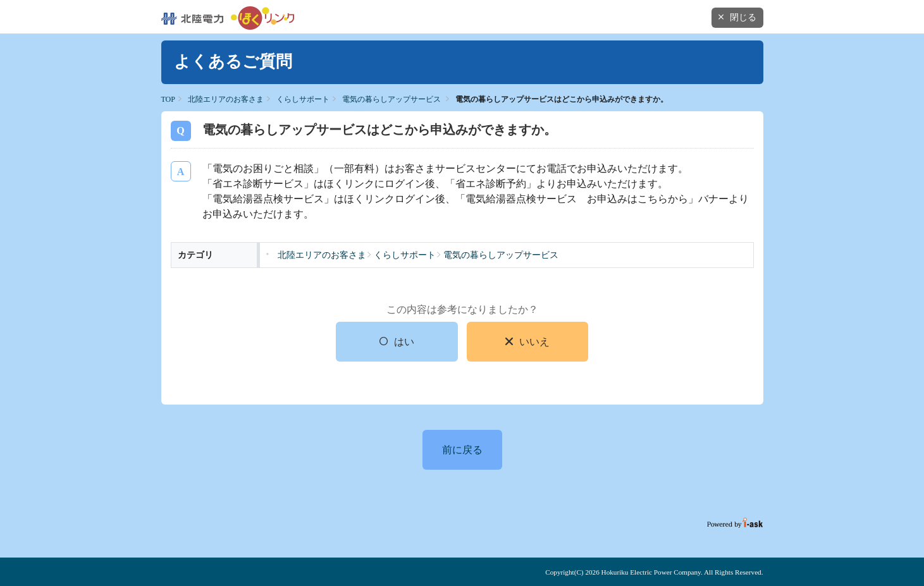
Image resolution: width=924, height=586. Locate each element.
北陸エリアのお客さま (226, 99)
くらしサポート (303, 99)
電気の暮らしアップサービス (391, 99)
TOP (168, 99)
